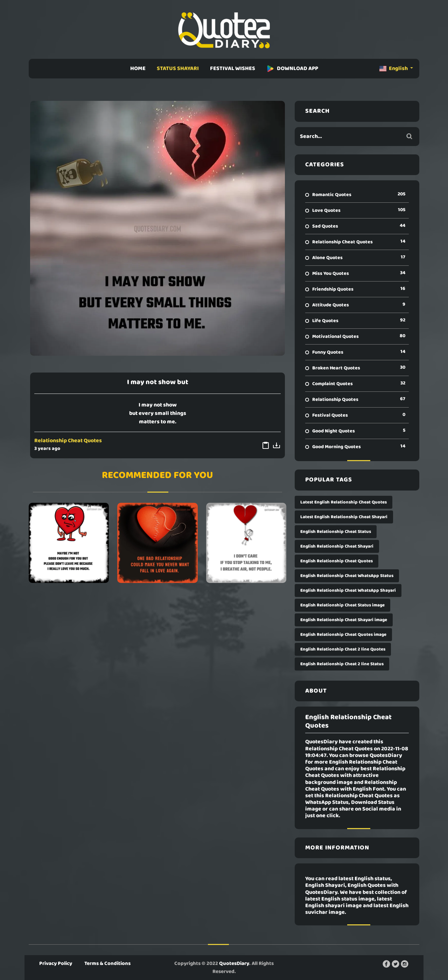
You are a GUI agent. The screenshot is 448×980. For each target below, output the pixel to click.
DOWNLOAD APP (292, 69)
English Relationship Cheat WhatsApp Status (347, 576)
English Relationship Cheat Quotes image (343, 635)
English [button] (394, 69)
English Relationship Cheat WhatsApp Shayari (348, 590)
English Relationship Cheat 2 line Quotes (343, 649)
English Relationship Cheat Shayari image (344, 620)
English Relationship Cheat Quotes (337, 561)
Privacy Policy (56, 964)
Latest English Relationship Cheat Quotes (344, 502)
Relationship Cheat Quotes (68, 441)
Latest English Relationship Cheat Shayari (344, 517)
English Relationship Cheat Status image (342, 605)
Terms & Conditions (107, 964)
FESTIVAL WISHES (233, 69)
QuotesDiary (234, 964)
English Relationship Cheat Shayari (337, 546)
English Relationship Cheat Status (336, 532)
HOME (138, 69)
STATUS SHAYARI (178, 69)
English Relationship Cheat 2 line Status (342, 664)
